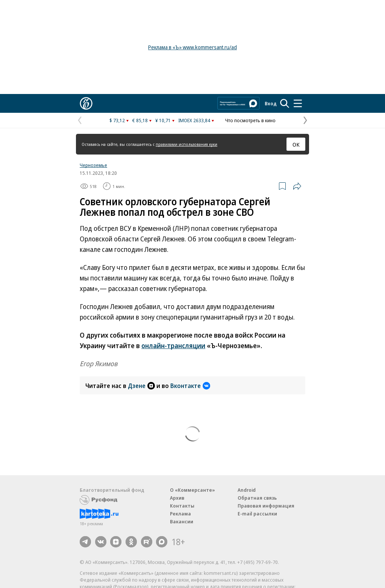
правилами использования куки (186, 144)
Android (247, 490)
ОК (296, 144)
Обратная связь (257, 498)
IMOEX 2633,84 (194, 120)
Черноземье (93, 165)
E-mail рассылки (257, 514)
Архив (177, 498)
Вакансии (182, 521)
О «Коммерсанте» (192, 490)
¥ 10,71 (163, 120)
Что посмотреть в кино (250, 120)
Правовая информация (266, 506)
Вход (271, 103)
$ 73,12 (117, 120)
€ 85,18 (140, 120)
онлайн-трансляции (173, 346)
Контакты (182, 506)
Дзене (141, 386)
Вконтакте (190, 386)
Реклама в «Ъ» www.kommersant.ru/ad (192, 47)
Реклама (180, 514)
